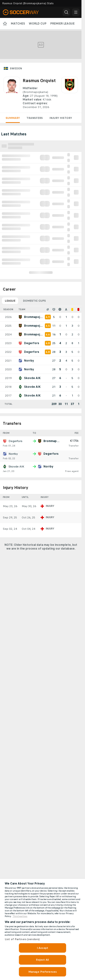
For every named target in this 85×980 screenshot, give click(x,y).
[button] (66, 12)
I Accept (42, 948)
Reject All (42, 960)
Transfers (35, 118)
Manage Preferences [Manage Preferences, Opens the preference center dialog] (42, 972)
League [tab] (10, 301)
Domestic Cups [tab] (34, 301)
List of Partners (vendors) (22, 939)
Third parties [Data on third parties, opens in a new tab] (20, 916)
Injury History (61, 118)
